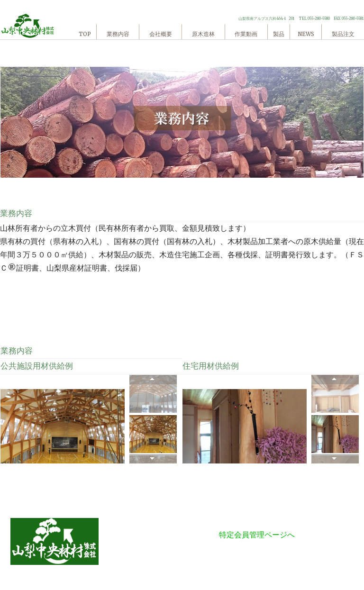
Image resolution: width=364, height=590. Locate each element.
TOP (85, 34)
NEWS (306, 34)
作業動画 (246, 34)
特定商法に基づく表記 (257, 521)
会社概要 (161, 34)
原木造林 (203, 34)
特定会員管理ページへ (257, 535)
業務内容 (118, 34)
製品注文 (343, 34)
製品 (279, 34)
